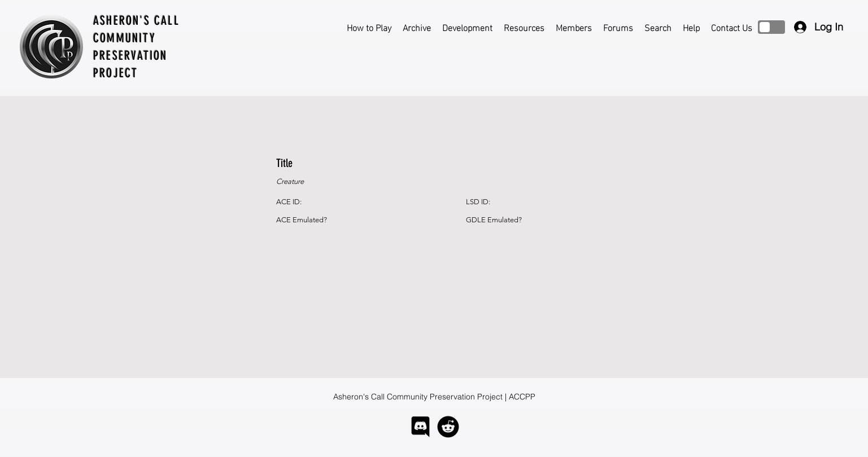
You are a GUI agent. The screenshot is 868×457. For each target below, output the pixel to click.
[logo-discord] (420, 427)
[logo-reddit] (448, 427)
